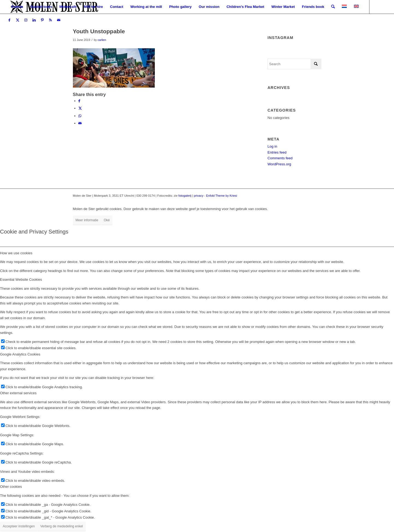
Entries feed (277, 152)
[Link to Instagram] (26, 20)
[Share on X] (80, 108)
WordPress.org (279, 164)
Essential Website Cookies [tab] (21, 280)
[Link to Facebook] (10, 20)
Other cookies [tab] (11, 487)
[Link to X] (18, 20)
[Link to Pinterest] (42, 20)
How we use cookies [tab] (16, 253)
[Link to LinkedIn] (34, 20)
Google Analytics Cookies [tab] (20, 354)
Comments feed (280, 158)
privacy (199, 196)
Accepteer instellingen (19, 526)
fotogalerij (185, 196)
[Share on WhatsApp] (80, 116)
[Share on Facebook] (79, 101)
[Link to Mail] (59, 20)
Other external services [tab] (18, 393)
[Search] (333, 7)
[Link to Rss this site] (51, 20)
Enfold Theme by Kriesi (222, 196)
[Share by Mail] (80, 123)
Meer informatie (87, 220)
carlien (102, 40)
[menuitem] (17, 7)
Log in (272, 146)
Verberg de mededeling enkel (61, 526)
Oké (107, 220)
